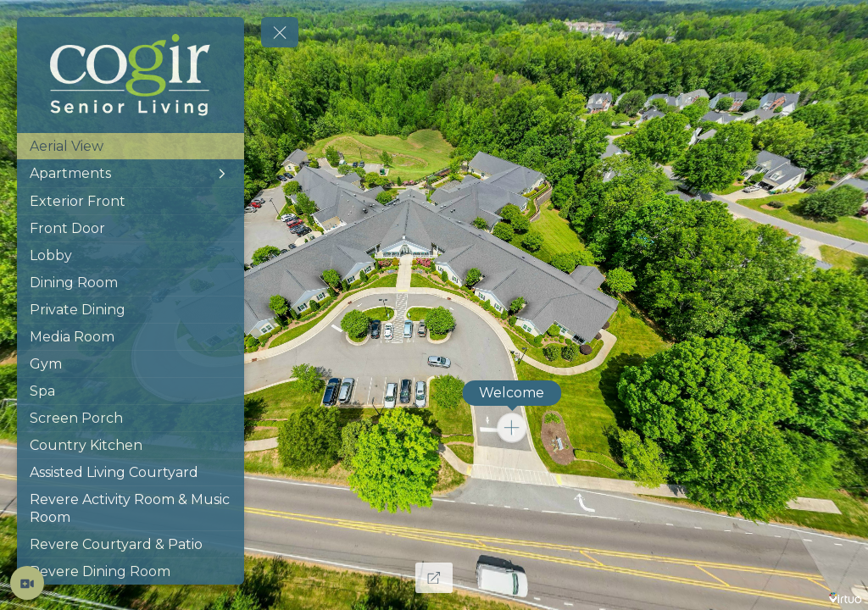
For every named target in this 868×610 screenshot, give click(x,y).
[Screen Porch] (131, 418)
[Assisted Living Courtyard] (131, 472)
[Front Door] (131, 228)
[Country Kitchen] (131, 445)
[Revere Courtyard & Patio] (131, 544)
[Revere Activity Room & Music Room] (131, 508)
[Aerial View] (131, 146)
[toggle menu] (280, 32)
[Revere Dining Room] (131, 571)
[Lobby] (131, 255)
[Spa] (131, 391)
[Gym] (131, 364)
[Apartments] (131, 174)
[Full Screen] (434, 578)
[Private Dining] (131, 310)
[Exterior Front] (131, 201)
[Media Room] (131, 337)
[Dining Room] (131, 283)
